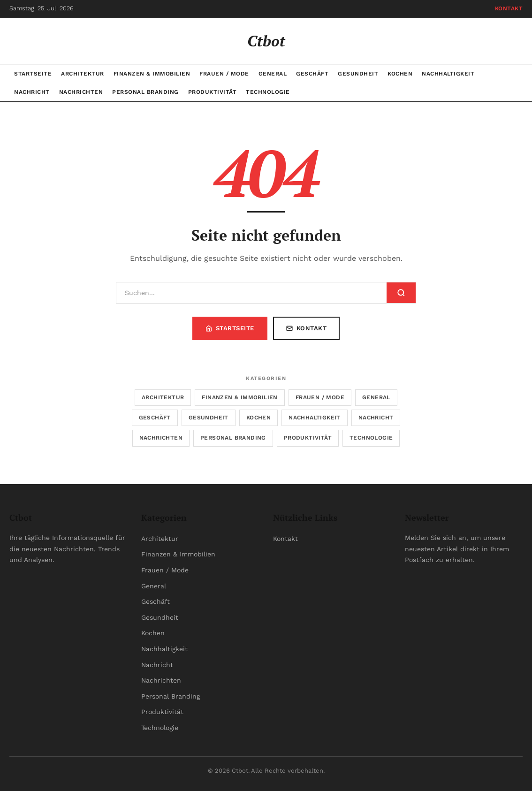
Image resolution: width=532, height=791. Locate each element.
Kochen (400, 74)
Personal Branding (145, 92)
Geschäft (312, 74)
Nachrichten (81, 92)
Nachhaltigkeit (448, 74)
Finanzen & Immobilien (152, 74)
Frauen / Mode (224, 74)
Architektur (83, 74)
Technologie (268, 92)
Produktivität (213, 92)
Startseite (33, 74)
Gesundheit (358, 74)
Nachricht (32, 92)
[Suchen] (251, 293)
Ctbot (266, 41)
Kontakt (509, 8)
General (273, 74)
